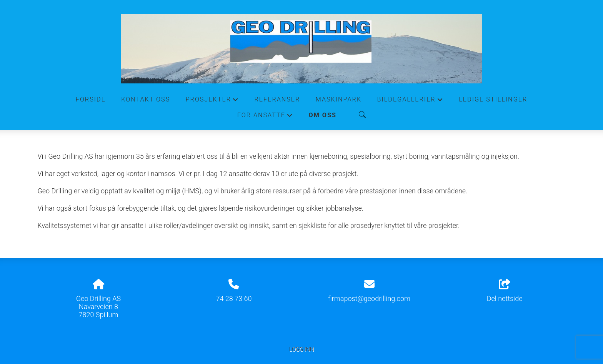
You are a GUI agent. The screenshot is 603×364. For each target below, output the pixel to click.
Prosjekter (212, 101)
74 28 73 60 (234, 298)
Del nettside (505, 291)
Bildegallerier (410, 101)
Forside (91, 99)
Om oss (323, 115)
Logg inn (301, 350)
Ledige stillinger (493, 99)
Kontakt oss (146, 99)
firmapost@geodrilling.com (369, 298)
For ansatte (265, 117)
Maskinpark (339, 99)
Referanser (277, 99)
